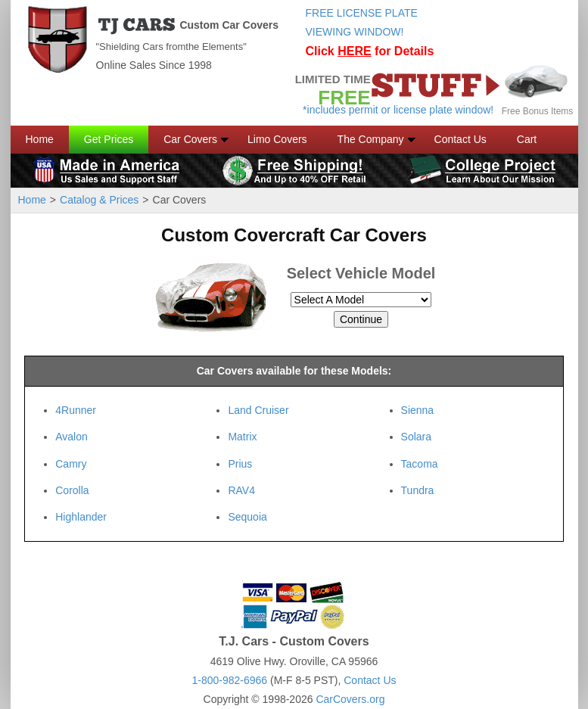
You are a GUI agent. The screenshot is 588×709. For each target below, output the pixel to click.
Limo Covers (277, 139)
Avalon (72, 437)
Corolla (72, 490)
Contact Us (460, 139)
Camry (71, 464)
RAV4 (241, 490)
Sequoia (247, 517)
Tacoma (420, 464)
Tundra (418, 490)
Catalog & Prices (99, 200)
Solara (416, 437)
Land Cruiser (258, 410)
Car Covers (190, 139)
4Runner (76, 410)
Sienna (418, 410)
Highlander (81, 517)
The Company (371, 139)
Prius (240, 464)
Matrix (242, 437)
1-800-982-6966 (229, 680)
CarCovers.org (350, 699)
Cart (527, 139)
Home (40, 139)
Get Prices (109, 139)
